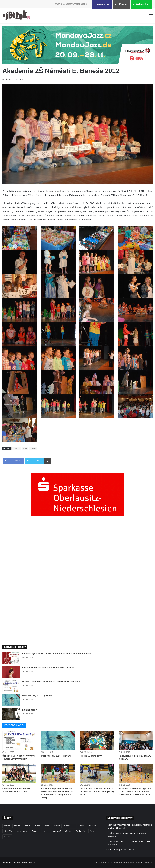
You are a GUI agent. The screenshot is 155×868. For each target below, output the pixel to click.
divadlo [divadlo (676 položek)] (17, 826)
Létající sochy (30, 710)
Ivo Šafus (7, 80)
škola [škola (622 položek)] (92, 831)
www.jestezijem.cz (144, 862)
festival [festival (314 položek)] (27, 826)
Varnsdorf (16, 448)
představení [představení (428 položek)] (22, 831)
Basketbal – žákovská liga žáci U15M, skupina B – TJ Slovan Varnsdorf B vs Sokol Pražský (135, 792)
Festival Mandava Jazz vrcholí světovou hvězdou (48, 668)
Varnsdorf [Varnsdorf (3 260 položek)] (57, 831)
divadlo (33, 448)
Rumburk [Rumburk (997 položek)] (36, 831)
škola (25, 448)
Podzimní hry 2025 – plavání (37, 696)
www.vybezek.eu (10, 862)
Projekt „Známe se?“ (91, 756)
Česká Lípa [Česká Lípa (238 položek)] (81, 831)
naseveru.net (102, 4)
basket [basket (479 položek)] (7, 826)
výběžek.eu (121, 4)
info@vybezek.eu (27, 862)
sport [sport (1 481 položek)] (46, 831)
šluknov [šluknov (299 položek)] (7, 837)
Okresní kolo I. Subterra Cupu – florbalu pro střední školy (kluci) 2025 (97, 792)
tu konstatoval (54, 191)
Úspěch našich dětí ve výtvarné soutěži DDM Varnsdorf (51, 682)
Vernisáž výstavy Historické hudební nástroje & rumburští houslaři (57, 654)
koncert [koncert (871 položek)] (57, 826)
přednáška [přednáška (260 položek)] (9, 831)
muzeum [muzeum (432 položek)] (92, 826)
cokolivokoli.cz (141, 4)
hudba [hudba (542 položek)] (38, 826)
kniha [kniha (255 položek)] (47, 826)
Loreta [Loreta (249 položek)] (82, 826)
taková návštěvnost (71, 207)
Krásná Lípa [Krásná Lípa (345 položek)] (69, 826)
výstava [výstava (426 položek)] (68, 831)
